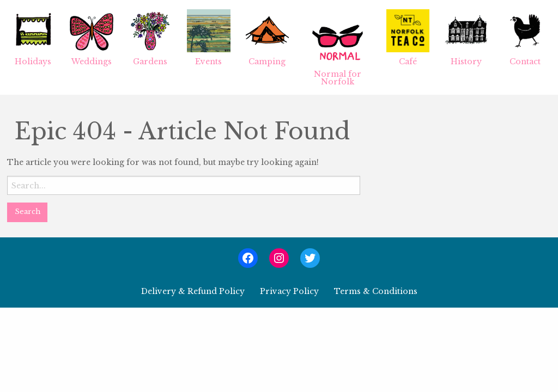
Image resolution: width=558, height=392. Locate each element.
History (466, 38)
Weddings (91, 38)
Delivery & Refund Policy (193, 291)
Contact (525, 38)
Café (408, 38)
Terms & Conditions (376, 291)
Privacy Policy (289, 291)
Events (208, 38)
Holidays (33, 38)
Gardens (150, 38)
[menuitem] (33, 47)
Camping (267, 38)
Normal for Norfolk (337, 48)
